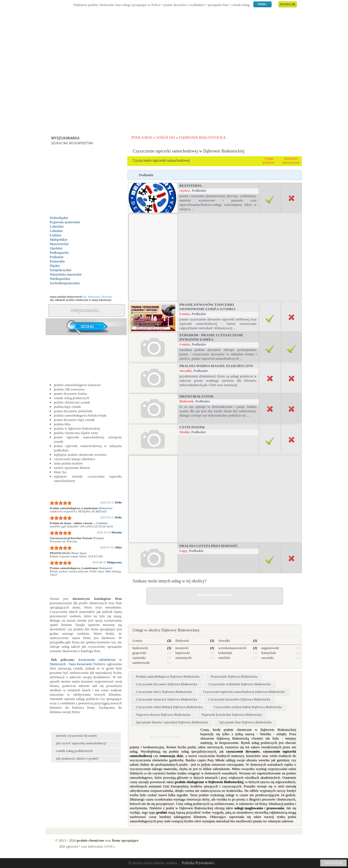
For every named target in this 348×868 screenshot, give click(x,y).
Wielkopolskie (60, 279)
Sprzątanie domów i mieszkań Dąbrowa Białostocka (172, 722)
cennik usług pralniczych (72, 398)
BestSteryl (191, 186)
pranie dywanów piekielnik (73, 411)
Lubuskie (56, 231)
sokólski (224, 658)
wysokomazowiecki (232, 648)
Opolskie (56, 248)
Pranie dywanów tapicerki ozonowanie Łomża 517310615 (207, 307)
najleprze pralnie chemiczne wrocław (80, 455)
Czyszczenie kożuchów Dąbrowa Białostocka (239, 699)
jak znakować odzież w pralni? (77, 759)
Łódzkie (56, 235)
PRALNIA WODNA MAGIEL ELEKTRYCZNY (216, 366)
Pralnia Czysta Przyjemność (209, 546)
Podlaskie (57, 257)
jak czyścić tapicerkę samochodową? (81, 743)
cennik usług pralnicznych (74, 751)
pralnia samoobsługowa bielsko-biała (80, 415)
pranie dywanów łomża (70, 394)
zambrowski (141, 663)
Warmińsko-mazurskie (66, 274)
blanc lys (60, 472)
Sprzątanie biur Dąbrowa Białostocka (245, 722)
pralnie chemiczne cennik (72, 402)
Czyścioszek (192, 427)
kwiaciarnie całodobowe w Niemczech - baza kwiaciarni (86, 662)
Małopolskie (59, 239)
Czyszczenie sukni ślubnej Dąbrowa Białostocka (169, 707)
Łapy (183, 551)
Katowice (105, 508)
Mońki (184, 432)
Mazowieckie (59, 244)
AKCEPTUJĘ (333, 863)
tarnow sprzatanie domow (72, 468)
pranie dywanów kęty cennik (74, 420)
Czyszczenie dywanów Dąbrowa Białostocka (167, 684)
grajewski (139, 653)
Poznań (98, 538)
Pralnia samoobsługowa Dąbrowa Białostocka (168, 677)
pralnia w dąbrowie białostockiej (77, 428)
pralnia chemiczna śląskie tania (76, 433)
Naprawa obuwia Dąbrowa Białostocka (163, 715)
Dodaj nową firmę (164, 736)
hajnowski (183, 653)
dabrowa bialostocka (215, 595)
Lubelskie (57, 226)
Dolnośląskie (59, 218)
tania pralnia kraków (68, 463)
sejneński (139, 658)
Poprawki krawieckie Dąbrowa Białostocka (232, 715)
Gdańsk (102, 523)
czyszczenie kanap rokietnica (74, 459)
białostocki (140, 648)
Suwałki (186, 371)
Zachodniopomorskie (65, 283)
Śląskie (55, 266)
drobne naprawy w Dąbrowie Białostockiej (215, 613)
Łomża (185, 314)
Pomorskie (57, 261)
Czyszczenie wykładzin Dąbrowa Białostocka (239, 684)
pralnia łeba (62, 424)
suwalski (268, 658)
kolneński (225, 653)
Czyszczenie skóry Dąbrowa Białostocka (164, 692)
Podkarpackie (59, 253)
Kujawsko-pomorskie (65, 222)
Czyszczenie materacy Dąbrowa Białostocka (167, 699)
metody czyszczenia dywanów (77, 736)
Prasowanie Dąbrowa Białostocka (234, 677)
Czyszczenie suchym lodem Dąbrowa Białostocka (248, 707)
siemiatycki (184, 658)
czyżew (185, 190)
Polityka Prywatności (198, 863)
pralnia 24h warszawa (69, 389)
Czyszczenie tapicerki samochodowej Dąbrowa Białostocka (244, 692)
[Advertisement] (174, 79)
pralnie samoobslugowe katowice (77, 385)
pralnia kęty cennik (67, 407)
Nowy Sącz (78, 553)
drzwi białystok (197, 396)
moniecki (182, 648)
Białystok (187, 401)
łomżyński (269, 653)
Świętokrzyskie (61, 270)
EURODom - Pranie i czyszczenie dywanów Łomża (211, 337)
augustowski (270, 648)
